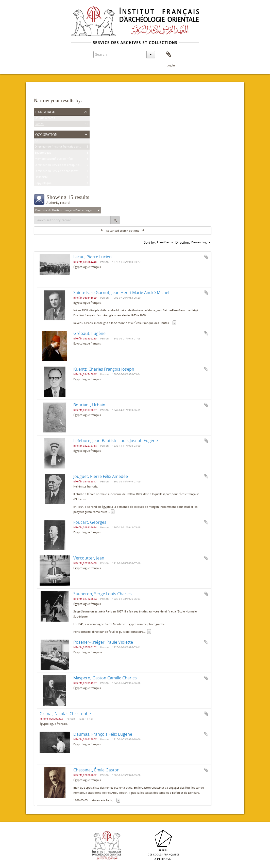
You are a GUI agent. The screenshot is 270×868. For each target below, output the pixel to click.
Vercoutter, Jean (89, 558)
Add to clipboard (206, 257)
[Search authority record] (72, 220)
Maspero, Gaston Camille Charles (105, 678)
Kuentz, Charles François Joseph (104, 369)
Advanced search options (123, 231)
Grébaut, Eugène (89, 333)
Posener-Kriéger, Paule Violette (103, 642)
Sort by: (150, 242)
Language (45, 112)
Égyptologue (43, 153)
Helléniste (41, 178)
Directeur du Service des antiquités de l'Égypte (65, 166)
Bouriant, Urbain (89, 405)
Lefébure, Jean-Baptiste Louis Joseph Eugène (116, 441)
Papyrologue (43, 184)
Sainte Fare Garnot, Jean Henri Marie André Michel (121, 293)
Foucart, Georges (90, 522)
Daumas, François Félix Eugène (103, 734)
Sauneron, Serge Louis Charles (103, 594)
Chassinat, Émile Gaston (96, 770)
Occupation (46, 134)
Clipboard (168, 55)
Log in (171, 65)
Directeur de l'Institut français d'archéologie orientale (69, 147)
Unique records (45, 119)
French (39, 125)
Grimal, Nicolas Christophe (65, 714)
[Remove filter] (99, 210)
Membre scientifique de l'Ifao (54, 160)
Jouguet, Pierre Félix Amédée (101, 476)
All (36, 141)
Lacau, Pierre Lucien (92, 257)
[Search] (115, 220)
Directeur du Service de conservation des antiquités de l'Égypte (76, 172)
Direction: (183, 242)
